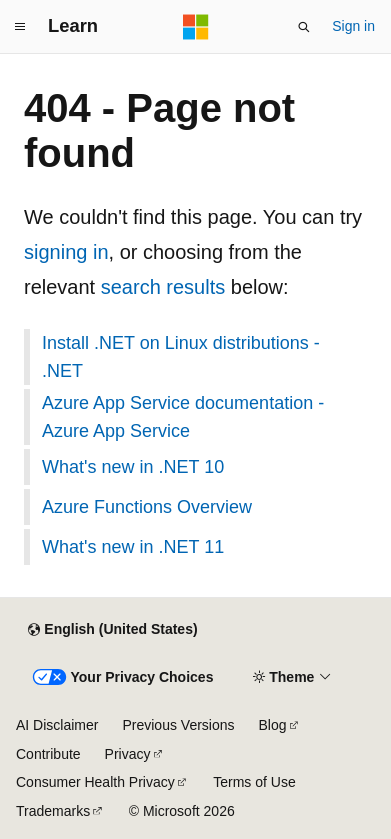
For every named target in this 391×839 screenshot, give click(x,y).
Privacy (128, 754)
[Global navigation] (20, 27)
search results (163, 287)
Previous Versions (178, 725)
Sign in (353, 26)
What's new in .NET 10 (133, 467)
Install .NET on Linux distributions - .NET (181, 357)
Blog (273, 725)
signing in (66, 252)
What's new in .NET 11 (133, 547)
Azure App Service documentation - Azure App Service (183, 417)
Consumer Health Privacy (95, 782)
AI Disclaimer (57, 725)
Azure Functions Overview (147, 507)
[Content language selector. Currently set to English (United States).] (112, 630)
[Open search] (304, 27)
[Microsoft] (196, 27)
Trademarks (53, 811)
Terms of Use (254, 782)
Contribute (48, 754)
